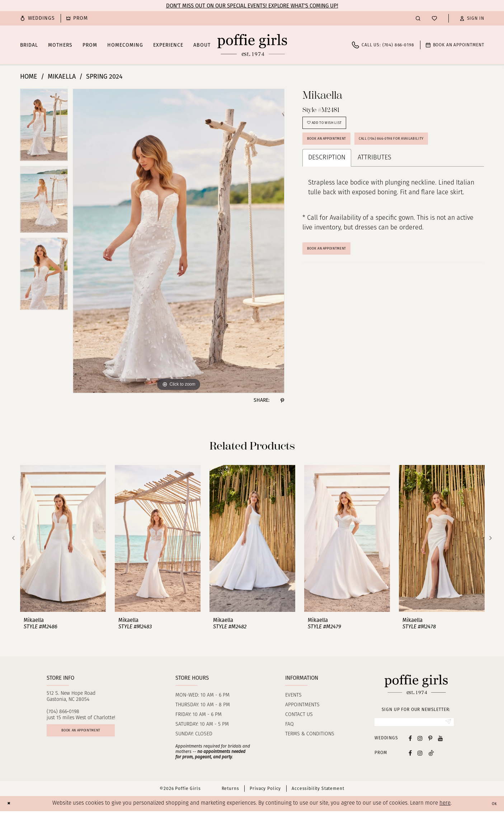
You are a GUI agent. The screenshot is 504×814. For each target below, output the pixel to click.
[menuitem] (38, 18)
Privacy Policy (265, 791)
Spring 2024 (104, 76)
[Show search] (418, 18)
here (445, 806)
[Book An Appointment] (455, 45)
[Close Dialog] (11, 806)
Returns (230, 791)
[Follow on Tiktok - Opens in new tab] (431, 756)
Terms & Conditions (310, 734)
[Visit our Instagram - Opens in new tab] (420, 741)
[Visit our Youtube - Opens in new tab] (441, 741)
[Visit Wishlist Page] (434, 18)
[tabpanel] (44, 127)
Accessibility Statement (318, 791)
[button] (472, 18)
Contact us (299, 715)
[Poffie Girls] (252, 45)
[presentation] (63, 538)
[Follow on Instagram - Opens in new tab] (420, 756)
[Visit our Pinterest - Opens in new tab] (430, 741)
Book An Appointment (337, 262)
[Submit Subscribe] (446, 724)
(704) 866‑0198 (63, 712)
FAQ (289, 724)
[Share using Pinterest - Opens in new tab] (282, 400)
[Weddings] (38, 18)
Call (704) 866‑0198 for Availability (427, 148)
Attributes (375, 170)
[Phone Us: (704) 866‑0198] (383, 45)
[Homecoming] (77, 18)
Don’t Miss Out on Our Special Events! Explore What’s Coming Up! (252, 6)
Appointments (302, 705)
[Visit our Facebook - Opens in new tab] (410, 741)
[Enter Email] (414, 724)
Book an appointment (94, 734)
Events (293, 695)
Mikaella (62, 76)
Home (29, 76)
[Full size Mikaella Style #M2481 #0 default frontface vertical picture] (179, 241)
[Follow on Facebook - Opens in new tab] (410, 756)
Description (327, 170)
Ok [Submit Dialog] (493, 806)
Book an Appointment (337, 148)
